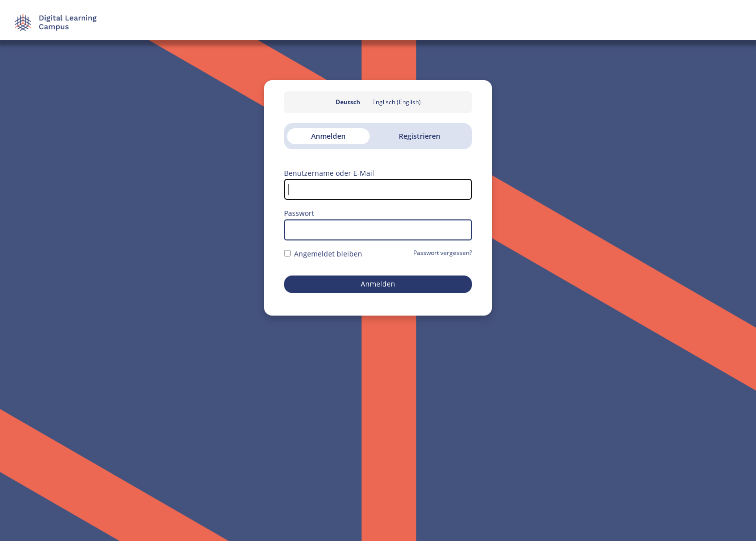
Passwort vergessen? (443, 253)
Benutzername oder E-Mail (329, 173)
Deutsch (348, 102)
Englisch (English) (397, 102)
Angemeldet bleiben (323, 254)
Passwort (299, 213)
